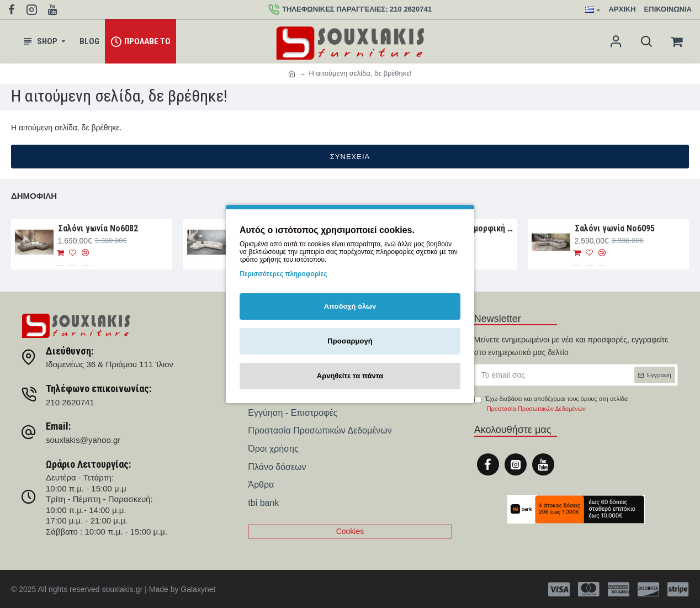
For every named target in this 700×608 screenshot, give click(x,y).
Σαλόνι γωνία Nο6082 (98, 228)
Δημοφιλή (34, 196)
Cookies (350, 531)
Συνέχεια (350, 157)
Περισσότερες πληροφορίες (283, 274)
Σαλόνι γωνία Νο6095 (615, 228)
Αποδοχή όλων (350, 306)
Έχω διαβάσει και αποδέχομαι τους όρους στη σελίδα (551, 405)
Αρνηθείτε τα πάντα (350, 376)
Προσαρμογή (350, 341)
